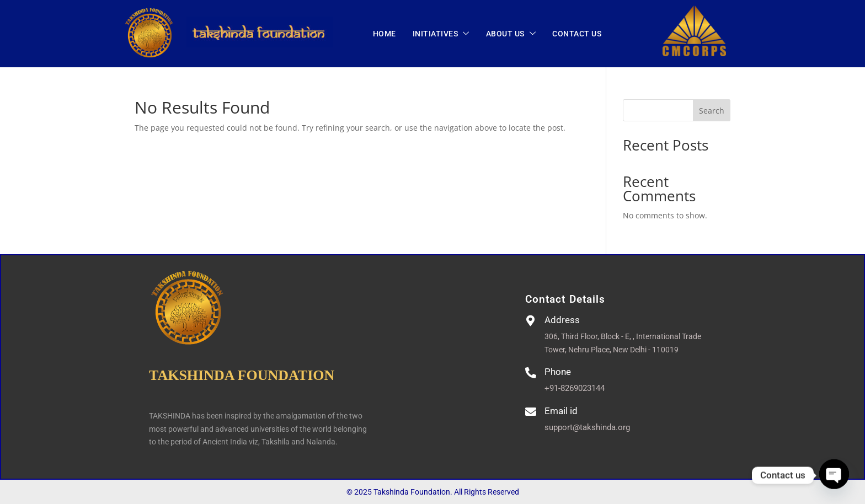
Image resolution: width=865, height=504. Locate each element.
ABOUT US (511, 34)
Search (712, 111)
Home (385, 34)
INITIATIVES (441, 34)
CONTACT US (577, 34)
